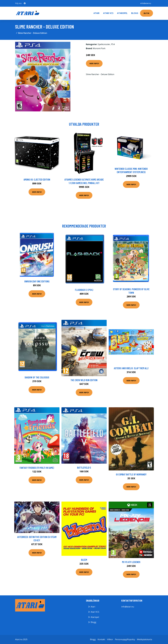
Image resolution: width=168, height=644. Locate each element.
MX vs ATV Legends (131, 562)
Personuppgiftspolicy (125, 639)
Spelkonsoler (104, 44)
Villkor (110, 639)
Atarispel (122, 13)
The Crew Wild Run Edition (84, 380)
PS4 (113, 44)
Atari (96, 13)
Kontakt (101, 639)
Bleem (84, 560)
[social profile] (25, 3)
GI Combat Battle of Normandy (131, 474)
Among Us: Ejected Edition (37, 179)
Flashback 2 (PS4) (84, 290)
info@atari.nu (146, 3)
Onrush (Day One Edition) (37, 281)
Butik (147, 13)
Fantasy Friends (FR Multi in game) (37, 468)
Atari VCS (108, 13)
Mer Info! (94, 63)
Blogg (135, 13)
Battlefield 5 (84, 468)
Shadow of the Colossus (37, 377)
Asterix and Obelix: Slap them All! (131, 368)
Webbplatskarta (144, 639)
